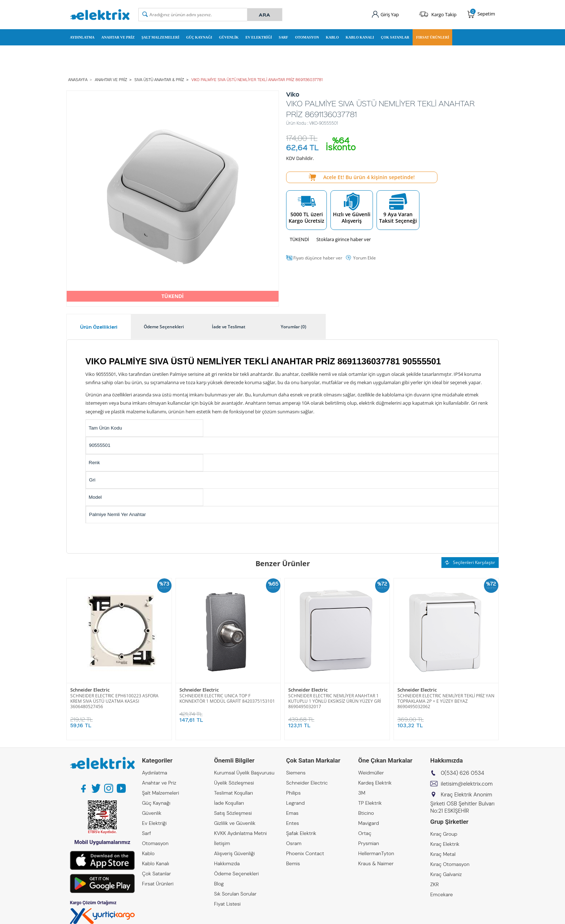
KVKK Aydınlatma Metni (240, 833)
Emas (292, 813)
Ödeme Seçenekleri (236, 874)
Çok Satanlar (395, 37)
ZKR (435, 884)
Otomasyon (307, 37)
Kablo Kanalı (360, 37)
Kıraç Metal (443, 854)
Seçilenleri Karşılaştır (470, 562)
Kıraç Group (444, 834)
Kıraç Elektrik (445, 844)
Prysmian (369, 843)
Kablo (332, 37)
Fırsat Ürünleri (433, 37)
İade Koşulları (229, 803)
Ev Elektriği (259, 37)
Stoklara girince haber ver (344, 239)
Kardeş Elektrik (375, 783)
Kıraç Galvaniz (446, 874)
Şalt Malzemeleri (161, 37)
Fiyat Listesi (227, 904)
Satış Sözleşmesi (233, 813)
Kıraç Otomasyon (450, 864)
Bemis (293, 863)
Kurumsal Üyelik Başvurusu (244, 773)
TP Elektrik (370, 803)
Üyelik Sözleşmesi (234, 783)
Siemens (296, 773)
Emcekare (442, 894)
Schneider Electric (90, 690)
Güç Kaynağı (199, 37)
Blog (219, 884)
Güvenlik (229, 37)
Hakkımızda (227, 863)
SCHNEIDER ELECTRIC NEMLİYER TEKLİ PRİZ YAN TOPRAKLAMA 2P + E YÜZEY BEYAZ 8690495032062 (446, 701)
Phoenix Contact (305, 853)
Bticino (366, 813)
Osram (294, 843)
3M (362, 793)
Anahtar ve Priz (118, 37)
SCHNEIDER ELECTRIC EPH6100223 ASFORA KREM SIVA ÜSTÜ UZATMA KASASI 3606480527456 (114, 701)
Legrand (295, 803)
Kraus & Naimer (376, 863)
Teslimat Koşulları (233, 793)
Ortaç (365, 833)
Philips (293, 793)
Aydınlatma (82, 37)
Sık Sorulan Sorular (235, 894)
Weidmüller (371, 773)
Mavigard (369, 823)
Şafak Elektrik (301, 833)
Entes (293, 823)
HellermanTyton (376, 853)
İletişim (222, 843)
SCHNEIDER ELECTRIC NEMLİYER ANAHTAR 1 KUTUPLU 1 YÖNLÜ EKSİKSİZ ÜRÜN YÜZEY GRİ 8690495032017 (335, 701)
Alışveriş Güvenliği (234, 853)
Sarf (284, 37)
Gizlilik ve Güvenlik (235, 823)
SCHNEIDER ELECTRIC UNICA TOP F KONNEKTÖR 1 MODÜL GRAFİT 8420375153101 (227, 698)
